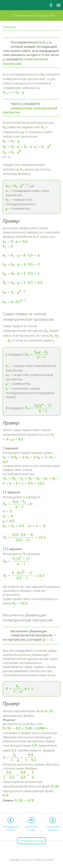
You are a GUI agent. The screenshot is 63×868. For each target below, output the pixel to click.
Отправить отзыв (32, 841)
